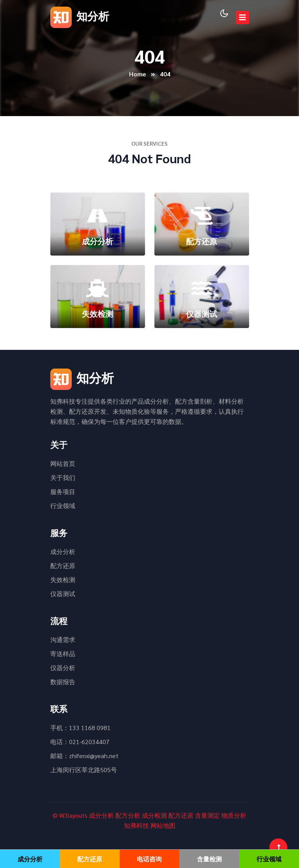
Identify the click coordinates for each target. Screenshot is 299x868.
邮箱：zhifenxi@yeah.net (84, 756)
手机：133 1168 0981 (80, 728)
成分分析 (63, 551)
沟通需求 (63, 640)
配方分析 (128, 815)
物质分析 (234, 815)
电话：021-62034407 (80, 742)
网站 (157, 825)
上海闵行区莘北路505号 (84, 770)
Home (138, 74)
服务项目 (63, 491)
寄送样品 (63, 654)
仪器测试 (63, 594)
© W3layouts (70, 815)
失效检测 (63, 580)
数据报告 (63, 682)
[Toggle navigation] (242, 18)
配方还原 (63, 565)
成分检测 (154, 815)
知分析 (80, 16)
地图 (169, 825)
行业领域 (63, 505)
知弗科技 (136, 825)
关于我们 (63, 477)
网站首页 (63, 463)
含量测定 (207, 815)
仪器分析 (63, 668)
